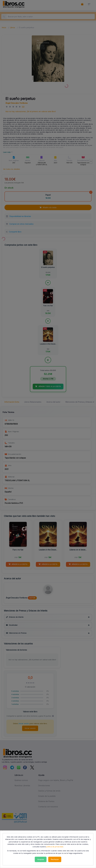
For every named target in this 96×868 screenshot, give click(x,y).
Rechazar (55, 859)
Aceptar (41, 859)
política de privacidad (55, 847)
